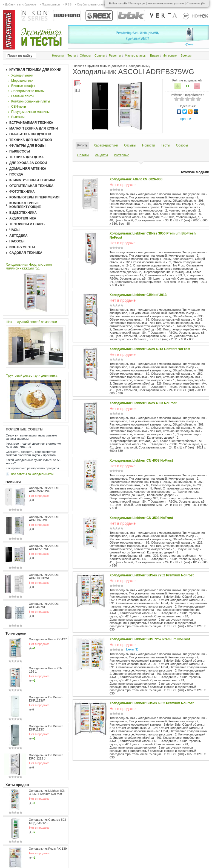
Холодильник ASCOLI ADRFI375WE (44, 518)
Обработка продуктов (30, 134)
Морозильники (22, 81)
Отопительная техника (31, 186)
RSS (68, 4)
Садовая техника (26, 253)
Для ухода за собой (28, 163)
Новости (58, 55)
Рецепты (115, 55)
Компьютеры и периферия (34, 197)
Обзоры (85, 55)
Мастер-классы (136, 55)
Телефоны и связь (27, 224)
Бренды (186, 55)
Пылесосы (20, 151)
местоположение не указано (166, 3)
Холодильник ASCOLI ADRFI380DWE (44, 576)
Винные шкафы (23, 86)
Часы (14, 230)
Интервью (170, 55)
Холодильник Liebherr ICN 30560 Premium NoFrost (47, 792)
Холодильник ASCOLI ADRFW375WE (44, 489)
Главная (78, 66)
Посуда (16, 174)
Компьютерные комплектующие (25, 205)
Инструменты (22, 247)
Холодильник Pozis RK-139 (48, 849)
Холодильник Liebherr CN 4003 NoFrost (141, 461)
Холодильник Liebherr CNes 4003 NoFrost (143, 403)
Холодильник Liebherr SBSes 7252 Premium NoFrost (152, 575)
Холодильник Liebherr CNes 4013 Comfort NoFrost (150, 349)
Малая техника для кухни (34, 128)
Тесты (72, 55)
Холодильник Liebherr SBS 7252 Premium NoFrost (150, 639)
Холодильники (138, 66)
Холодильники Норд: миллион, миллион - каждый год (29, 266)
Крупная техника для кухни (106, 66)
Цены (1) (132, 649)
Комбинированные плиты (31, 101)
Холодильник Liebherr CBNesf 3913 (138, 295)
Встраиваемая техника (31, 123)
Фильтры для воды (27, 146)
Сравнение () (196, 3)
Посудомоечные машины (30, 112)
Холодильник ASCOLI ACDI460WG (44, 605)
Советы (100, 55)
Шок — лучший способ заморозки (31, 322)
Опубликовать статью (92, 4)
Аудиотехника (23, 218)
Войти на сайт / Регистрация (127, 3)
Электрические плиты (28, 91)
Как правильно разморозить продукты (32, 468)
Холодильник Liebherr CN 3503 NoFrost (141, 518)
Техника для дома (26, 157)
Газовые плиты (23, 96)
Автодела (18, 236)
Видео (154, 55)
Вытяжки (18, 117)
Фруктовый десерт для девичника (31, 376)
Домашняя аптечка (28, 169)
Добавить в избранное (21, 4)
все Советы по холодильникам (32, 474)
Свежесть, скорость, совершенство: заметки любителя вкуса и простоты (31, 453)
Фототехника (22, 192)
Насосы (17, 241)
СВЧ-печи (19, 107)
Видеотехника (23, 213)
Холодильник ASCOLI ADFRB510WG (44, 547)
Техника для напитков (31, 140)
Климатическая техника (32, 180)
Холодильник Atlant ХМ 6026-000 (136, 179)
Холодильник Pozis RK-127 (48, 639)
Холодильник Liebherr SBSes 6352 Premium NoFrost (152, 703)
